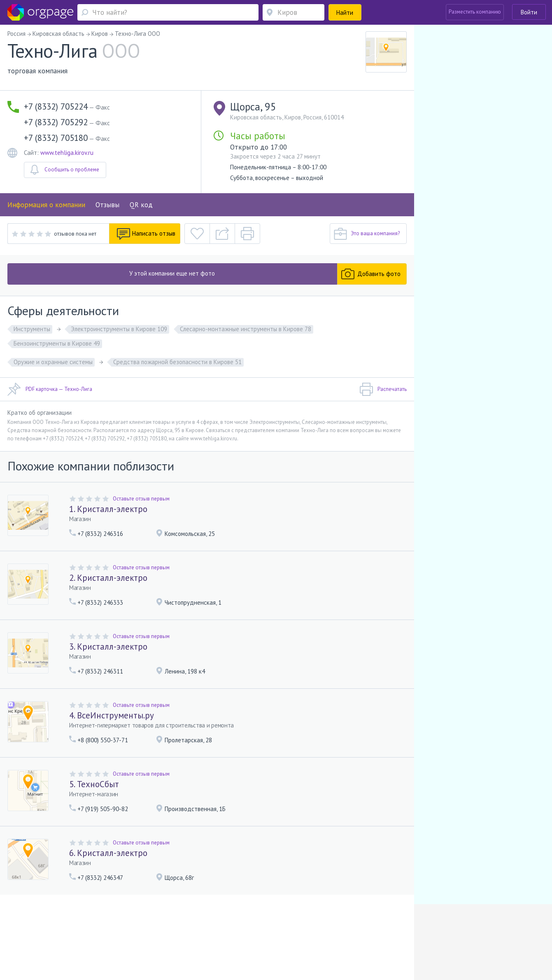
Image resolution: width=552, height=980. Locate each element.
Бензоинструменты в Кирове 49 (57, 343)
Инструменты (32, 329)
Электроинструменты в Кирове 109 (119, 329)
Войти (529, 12)
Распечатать (383, 389)
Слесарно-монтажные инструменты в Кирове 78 (246, 329)
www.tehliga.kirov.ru (67, 153)
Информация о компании (46, 205)
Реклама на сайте (109, 927)
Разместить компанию (475, 12)
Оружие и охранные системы (53, 362)
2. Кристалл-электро (108, 578)
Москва (44, 939)
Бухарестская (147, 939)
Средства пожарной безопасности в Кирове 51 (177, 362)
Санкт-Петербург (102, 939)
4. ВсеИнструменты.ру (112, 715)
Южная (72, 939)
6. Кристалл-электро (108, 853)
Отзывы (107, 205)
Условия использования (163, 927)
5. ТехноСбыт (94, 784)
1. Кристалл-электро (108, 509)
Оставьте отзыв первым (141, 499)
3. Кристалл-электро (108, 647)
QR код (141, 205)
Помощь (45, 927)
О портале (72, 927)
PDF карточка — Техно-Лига (50, 389)
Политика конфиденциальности (234, 927)
